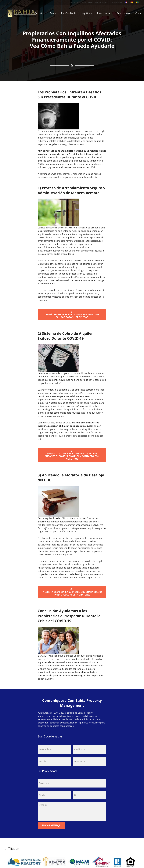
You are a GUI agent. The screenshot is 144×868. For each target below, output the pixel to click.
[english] (126, 2)
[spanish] (132, 2)
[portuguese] (137, 2)
